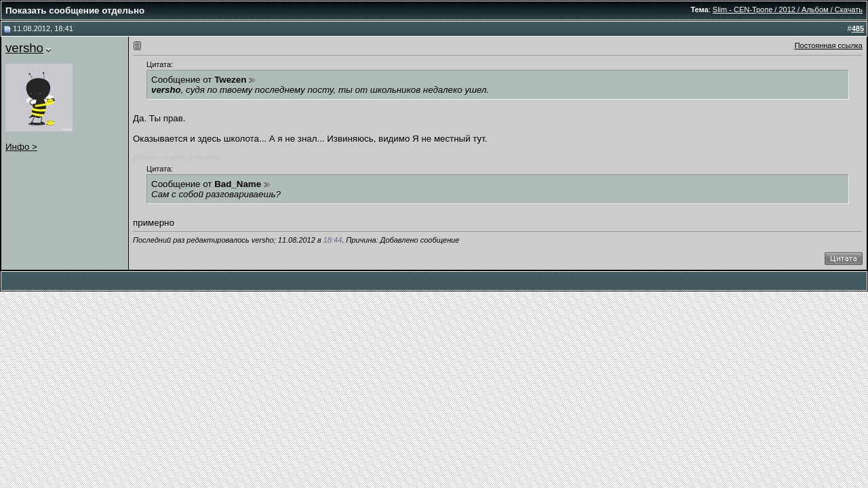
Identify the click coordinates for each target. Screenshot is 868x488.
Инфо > (21, 147)
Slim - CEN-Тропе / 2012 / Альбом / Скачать (788, 9)
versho (24, 48)
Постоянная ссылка (829, 45)
